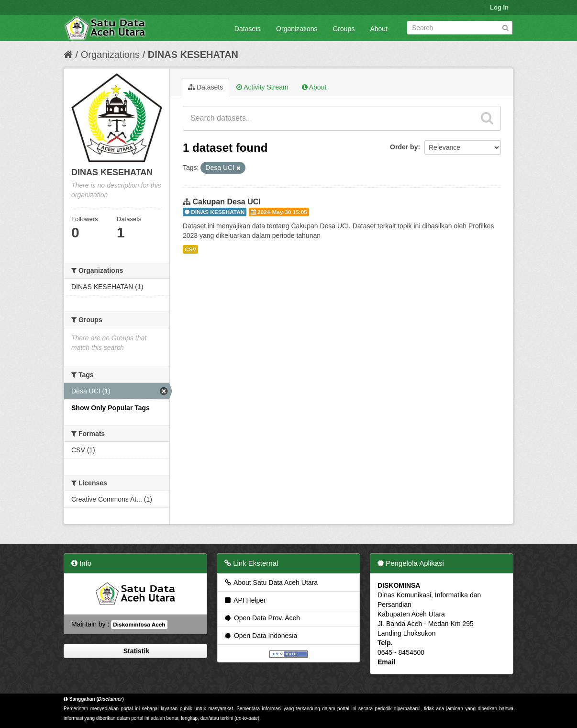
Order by (404, 147)
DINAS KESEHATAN (193, 55)
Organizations (297, 29)
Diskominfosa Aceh (139, 625)
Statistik (135, 651)
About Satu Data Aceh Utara (271, 582)
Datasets (248, 29)
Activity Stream (262, 87)
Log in (499, 7)
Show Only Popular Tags (111, 408)
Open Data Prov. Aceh (262, 618)
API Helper (245, 600)
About (379, 29)
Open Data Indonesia (260, 636)
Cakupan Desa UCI (226, 202)
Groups (344, 29)
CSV (190, 249)
